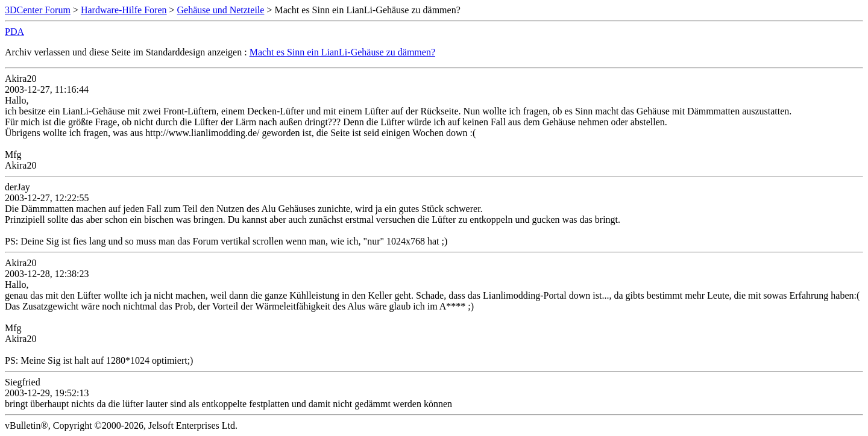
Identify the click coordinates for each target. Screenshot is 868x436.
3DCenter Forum (38, 10)
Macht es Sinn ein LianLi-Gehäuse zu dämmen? (342, 52)
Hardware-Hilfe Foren (124, 10)
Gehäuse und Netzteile (221, 10)
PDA (14, 32)
